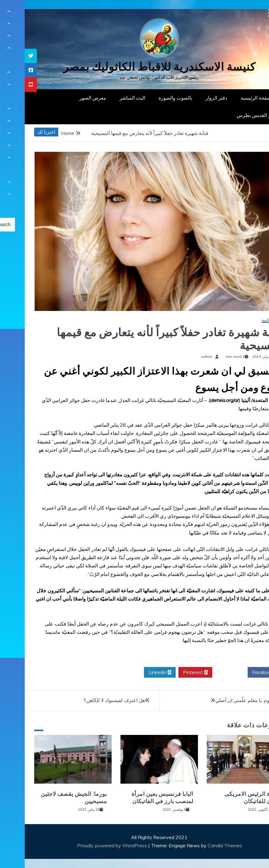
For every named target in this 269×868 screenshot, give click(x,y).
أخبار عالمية (246, 320)
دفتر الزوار (192, 98)
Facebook (240, 672)
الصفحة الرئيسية (233, 98)
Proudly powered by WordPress (88, 845)
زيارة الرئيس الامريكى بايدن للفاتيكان (227, 797)
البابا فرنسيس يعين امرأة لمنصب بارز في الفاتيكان (138, 797)
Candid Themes (200, 845)
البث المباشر (108, 98)
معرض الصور (68, 98)
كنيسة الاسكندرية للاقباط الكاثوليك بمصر (135, 67)
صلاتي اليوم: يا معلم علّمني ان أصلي (227, 700)
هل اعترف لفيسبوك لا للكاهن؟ (90, 700)
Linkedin (135, 672)
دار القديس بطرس (231, 115)
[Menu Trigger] (247, 13)
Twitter (205, 672)
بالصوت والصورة (151, 98)
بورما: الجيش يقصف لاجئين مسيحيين (49, 797)
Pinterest (171, 672)
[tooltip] (6, 56)
